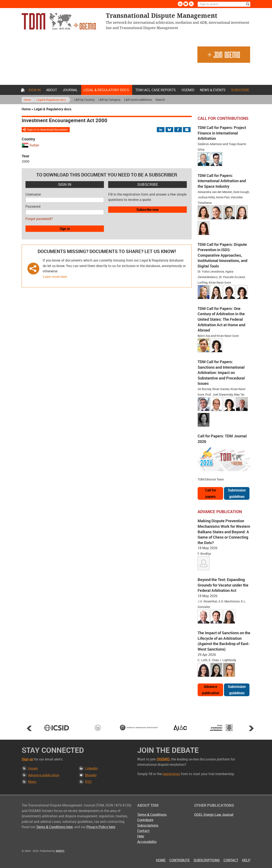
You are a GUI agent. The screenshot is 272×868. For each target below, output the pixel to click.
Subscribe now (148, 210)
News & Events (213, 90)
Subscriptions (148, 825)
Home (23, 90)
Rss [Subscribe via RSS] (191, 4)
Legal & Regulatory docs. (107, 90)
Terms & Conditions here (54, 827)
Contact (143, 831)
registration (171, 774)
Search (160, 100)
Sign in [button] (65, 229)
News (32, 782)
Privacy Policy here (101, 827)
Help (141, 836)
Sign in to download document (47, 129)
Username (33, 194)
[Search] (224, 4)
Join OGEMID (224, 55)
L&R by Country (84, 100)
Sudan (34, 145)
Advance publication (210, 690)
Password (33, 206)
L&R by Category (109, 100)
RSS (88, 782)
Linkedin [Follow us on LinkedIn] (180, 4)
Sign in (35, 90)
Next (251, 728)
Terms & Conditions (152, 815)
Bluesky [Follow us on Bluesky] (186, 4)
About (52, 90)
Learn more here (55, 277)
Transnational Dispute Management (59, 21)
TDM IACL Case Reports (156, 90)
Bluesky (91, 775)
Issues (33, 768)
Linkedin (91, 768)
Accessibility (147, 842)
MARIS (60, 851)
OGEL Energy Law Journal (214, 815)
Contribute (145, 820)
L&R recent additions (138, 100)
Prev (29, 728)
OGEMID (188, 90)
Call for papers (210, 493)
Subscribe (240, 90)
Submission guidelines (237, 493)
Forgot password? (39, 219)
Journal (70, 90)
